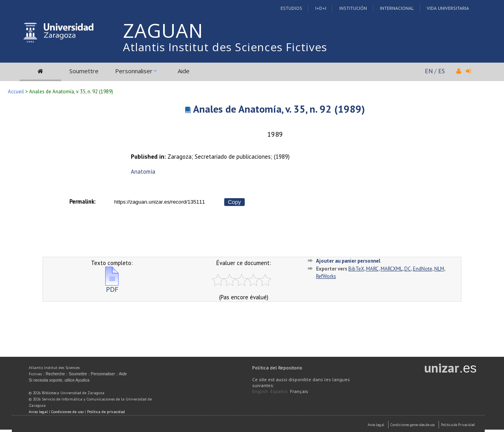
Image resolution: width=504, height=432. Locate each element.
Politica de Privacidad (458, 425)
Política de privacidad (106, 412)
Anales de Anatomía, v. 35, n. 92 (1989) (279, 109)
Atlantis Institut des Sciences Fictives (225, 47)
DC (408, 269)
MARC (372, 269)
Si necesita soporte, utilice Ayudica (59, 380)
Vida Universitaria (448, 8)
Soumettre (84, 71)
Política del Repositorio (277, 368)
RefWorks (326, 276)
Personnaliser (134, 71)
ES (442, 71)
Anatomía (143, 172)
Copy (235, 202)
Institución (353, 8)
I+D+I (321, 8)
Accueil (16, 92)
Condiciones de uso (67, 412)
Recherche (55, 374)
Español (279, 391)
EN (429, 71)
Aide (184, 71)
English (260, 391)
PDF (112, 286)
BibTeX (356, 269)
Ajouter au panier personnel (348, 261)
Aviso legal (38, 412)
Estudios (291, 8)
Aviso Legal (376, 425)
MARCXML (391, 269)
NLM (439, 269)
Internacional (397, 8)
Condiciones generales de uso (413, 425)
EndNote (423, 269)
